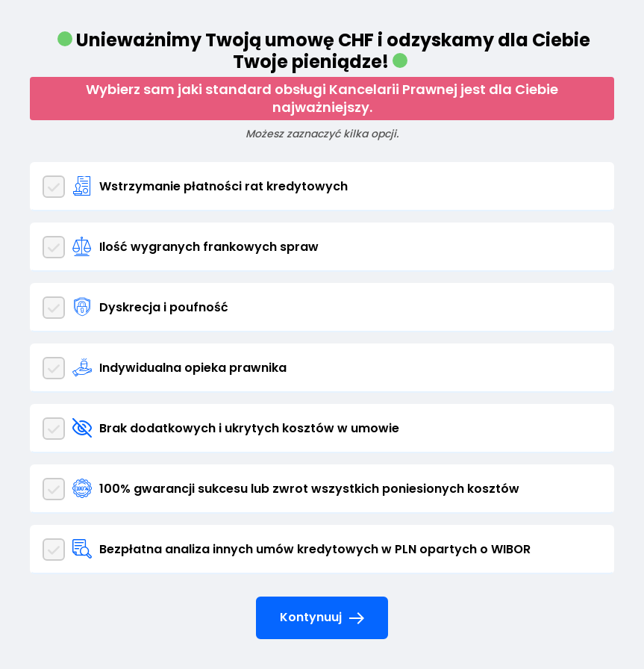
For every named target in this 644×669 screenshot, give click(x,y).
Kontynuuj (322, 618)
